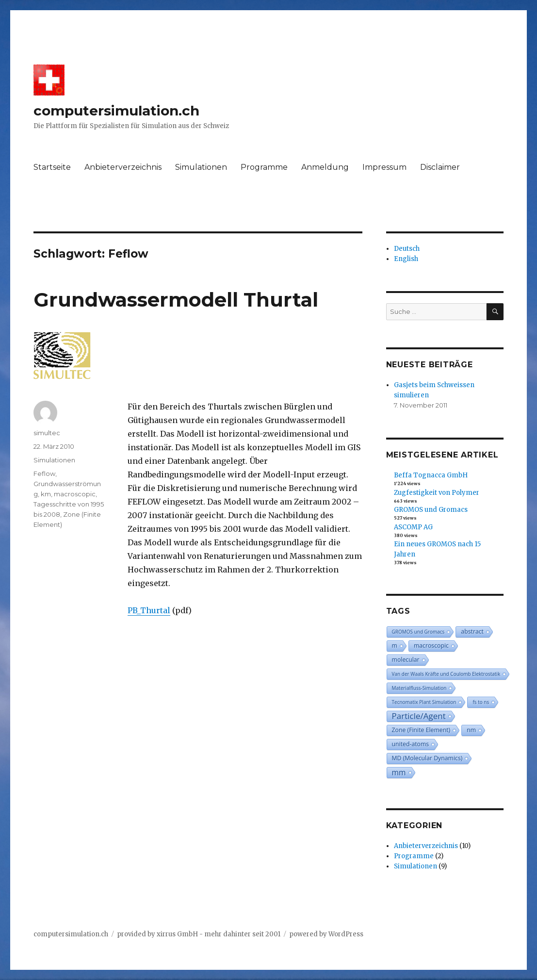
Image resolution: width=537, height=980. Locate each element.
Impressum (384, 167)
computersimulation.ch (116, 111)
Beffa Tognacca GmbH (431, 475)
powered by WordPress (326, 934)
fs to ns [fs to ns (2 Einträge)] (481, 702)
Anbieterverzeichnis (123, 167)
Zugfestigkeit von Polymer (437, 493)
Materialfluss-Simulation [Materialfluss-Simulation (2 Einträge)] (419, 688)
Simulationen (201, 167)
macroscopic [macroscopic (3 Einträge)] (431, 645)
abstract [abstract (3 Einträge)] (472, 631)
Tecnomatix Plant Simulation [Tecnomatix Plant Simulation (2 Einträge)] (424, 702)
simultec (47, 433)
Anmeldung (325, 167)
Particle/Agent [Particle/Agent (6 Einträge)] (419, 716)
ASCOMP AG (413, 527)
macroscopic (75, 494)
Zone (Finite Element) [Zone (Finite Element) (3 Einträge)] (421, 730)
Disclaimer (440, 167)
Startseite (52, 167)
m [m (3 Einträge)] (395, 645)
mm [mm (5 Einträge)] (399, 772)
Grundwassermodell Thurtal (176, 300)
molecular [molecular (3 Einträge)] (406, 660)
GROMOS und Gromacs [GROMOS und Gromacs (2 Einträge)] (418, 632)
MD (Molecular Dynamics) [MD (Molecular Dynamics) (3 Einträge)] (427, 758)
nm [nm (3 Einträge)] (471, 730)
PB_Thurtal (149, 610)
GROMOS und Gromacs (431, 510)
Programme (264, 167)
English (406, 259)
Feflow (44, 474)
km (46, 494)
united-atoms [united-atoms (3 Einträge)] (411, 744)
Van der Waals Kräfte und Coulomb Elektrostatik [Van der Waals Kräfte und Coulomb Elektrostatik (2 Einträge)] (446, 674)
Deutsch (407, 249)
